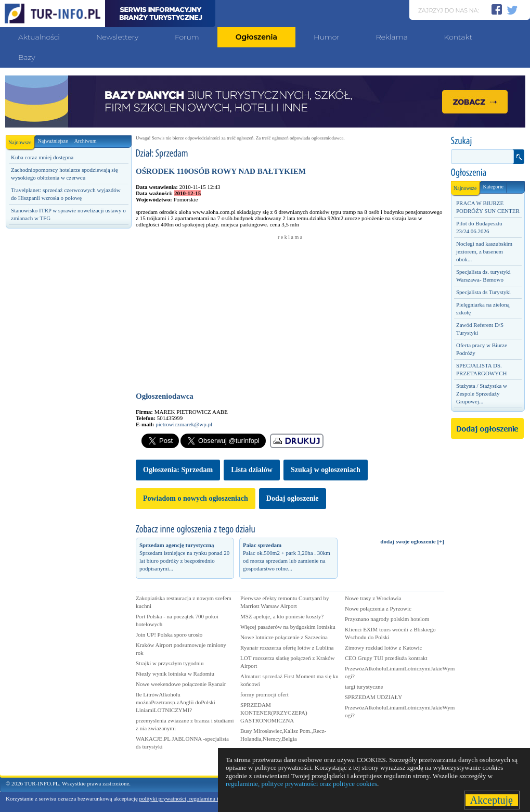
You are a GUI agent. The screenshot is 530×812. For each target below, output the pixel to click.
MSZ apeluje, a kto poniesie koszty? (282, 616)
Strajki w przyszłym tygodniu (170, 663)
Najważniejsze (53, 141)
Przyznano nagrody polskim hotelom (387, 619)
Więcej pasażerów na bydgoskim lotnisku (288, 627)
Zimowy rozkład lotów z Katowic (383, 648)
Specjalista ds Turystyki (483, 292)
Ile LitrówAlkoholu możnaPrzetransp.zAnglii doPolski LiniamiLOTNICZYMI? (176, 702)
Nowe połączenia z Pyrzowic (378, 608)
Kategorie (493, 187)
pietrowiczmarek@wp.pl (184, 424)
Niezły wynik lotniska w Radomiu (175, 674)
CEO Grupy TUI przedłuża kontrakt (386, 658)
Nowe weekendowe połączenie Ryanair (181, 684)
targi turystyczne (364, 687)
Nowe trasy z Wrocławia (373, 598)
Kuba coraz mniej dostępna (42, 157)
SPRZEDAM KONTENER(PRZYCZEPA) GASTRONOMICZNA (274, 713)
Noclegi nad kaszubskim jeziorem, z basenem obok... (484, 251)
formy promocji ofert (264, 694)
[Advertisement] (68, 306)
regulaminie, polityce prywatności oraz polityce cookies (301, 784)
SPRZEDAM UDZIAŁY (373, 697)
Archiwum (86, 141)
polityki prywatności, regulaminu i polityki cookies (198, 798)
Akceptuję (492, 800)
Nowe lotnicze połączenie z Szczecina (284, 637)
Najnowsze (21, 140)
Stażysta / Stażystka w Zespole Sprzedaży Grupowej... (482, 394)
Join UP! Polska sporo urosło (169, 635)
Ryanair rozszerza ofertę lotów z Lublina (287, 648)
